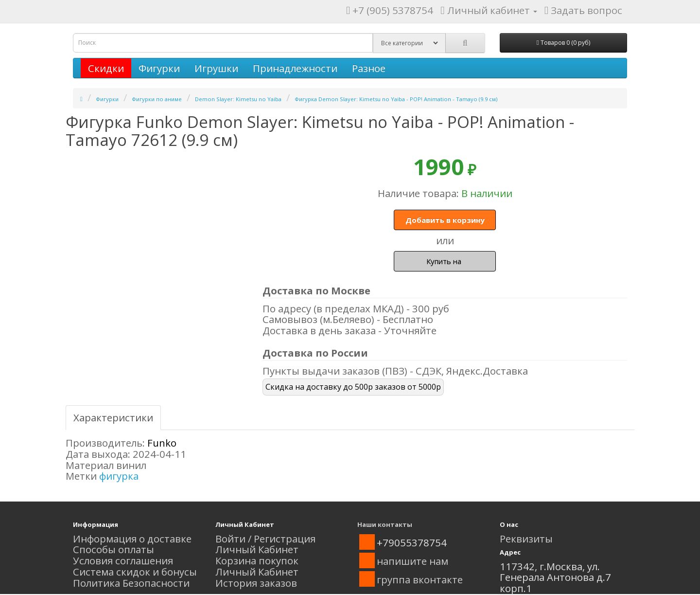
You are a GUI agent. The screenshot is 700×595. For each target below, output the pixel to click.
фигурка (119, 476)
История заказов (256, 583)
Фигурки (159, 68)
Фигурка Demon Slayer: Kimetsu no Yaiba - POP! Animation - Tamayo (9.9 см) (396, 99)
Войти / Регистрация (265, 539)
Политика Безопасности (131, 583)
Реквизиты (526, 539)
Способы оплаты (114, 549)
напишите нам (412, 561)
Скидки (106, 68)
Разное (369, 68)
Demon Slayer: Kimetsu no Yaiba (238, 99)
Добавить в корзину (445, 220)
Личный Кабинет (257, 549)
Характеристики (113, 417)
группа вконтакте (420, 579)
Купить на (445, 261)
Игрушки (216, 68)
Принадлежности (295, 68)
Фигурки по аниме (157, 99)
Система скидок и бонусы (135, 572)
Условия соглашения (123, 560)
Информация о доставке (132, 539)
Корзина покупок (257, 560)
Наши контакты (385, 524)
